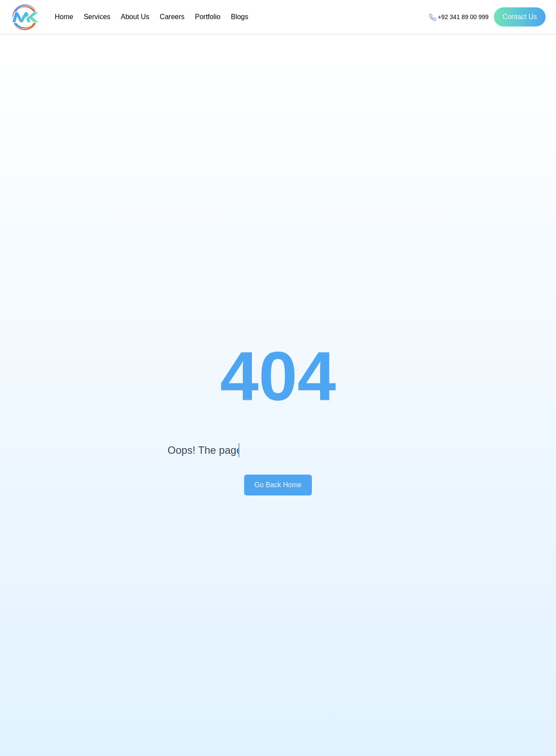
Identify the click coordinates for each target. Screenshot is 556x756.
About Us (135, 17)
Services (97, 17)
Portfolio (208, 17)
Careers (172, 17)
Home (64, 17)
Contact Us (520, 17)
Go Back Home (278, 485)
